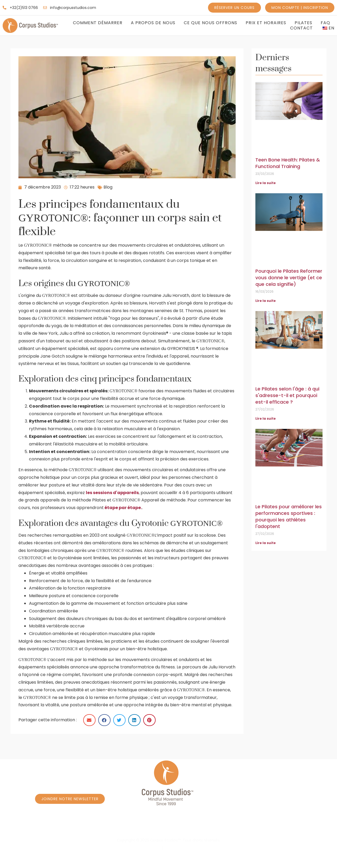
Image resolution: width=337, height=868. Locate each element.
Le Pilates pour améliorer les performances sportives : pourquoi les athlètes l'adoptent (289, 517)
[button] (89, 720)
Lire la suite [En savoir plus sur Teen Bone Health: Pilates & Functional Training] (266, 183)
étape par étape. (123, 508)
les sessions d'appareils (112, 493)
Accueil (20, 826)
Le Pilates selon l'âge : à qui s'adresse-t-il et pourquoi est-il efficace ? (287, 395)
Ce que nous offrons (210, 23)
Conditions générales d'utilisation (195, 848)
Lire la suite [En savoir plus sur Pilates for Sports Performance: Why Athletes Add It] (266, 543)
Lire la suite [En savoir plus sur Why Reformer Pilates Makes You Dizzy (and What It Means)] (266, 301)
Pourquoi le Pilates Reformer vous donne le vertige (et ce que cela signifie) (289, 278)
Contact (301, 28)
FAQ (325, 23)
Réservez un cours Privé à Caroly (165, 826)
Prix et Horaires (266, 23)
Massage (316, 826)
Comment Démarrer (98, 23)
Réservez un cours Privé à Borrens (255, 826)
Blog (108, 187)
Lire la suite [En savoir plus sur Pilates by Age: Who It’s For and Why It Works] (266, 418)
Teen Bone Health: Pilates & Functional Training (288, 163)
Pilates (303, 23)
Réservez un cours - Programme (77, 826)
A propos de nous (153, 23)
